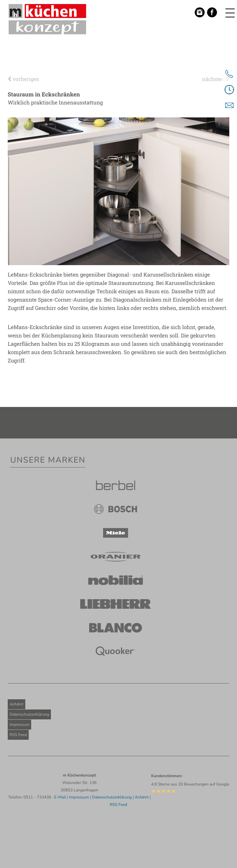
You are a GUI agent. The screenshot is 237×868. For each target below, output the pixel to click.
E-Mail (60, 797)
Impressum (19, 725)
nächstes (216, 79)
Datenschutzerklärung (29, 714)
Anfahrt (17, 704)
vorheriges (23, 79)
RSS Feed (18, 735)
